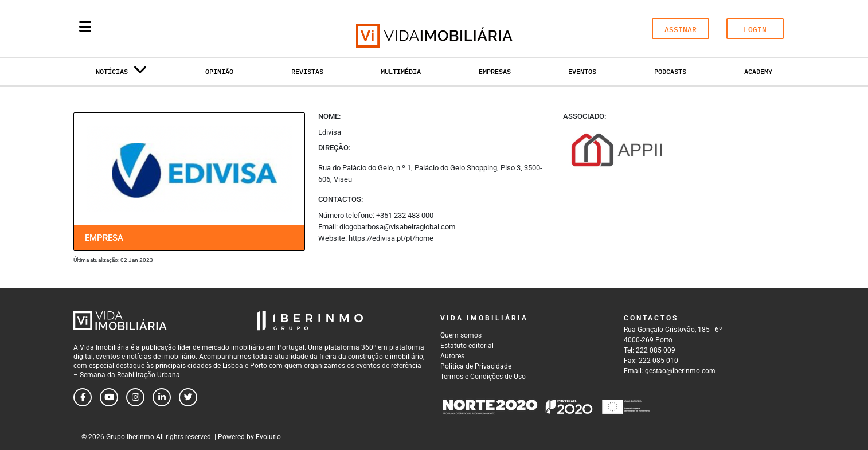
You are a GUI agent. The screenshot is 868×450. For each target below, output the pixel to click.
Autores (452, 356)
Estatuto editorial (467, 346)
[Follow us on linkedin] (162, 397)
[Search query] (152, 29)
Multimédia (401, 71)
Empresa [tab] (104, 238)
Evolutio (268, 437)
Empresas (495, 71)
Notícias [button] (122, 74)
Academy (758, 71)
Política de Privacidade (476, 366)
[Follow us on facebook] (83, 397)
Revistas (307, 71)
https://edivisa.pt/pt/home (391, 238)
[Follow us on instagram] (135, 397)
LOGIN (755, 30)
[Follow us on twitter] (188, 397)
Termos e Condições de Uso (483, 377)
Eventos (582, 71)
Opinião (219, 71)
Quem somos (461, 335)
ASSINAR (681, 30)
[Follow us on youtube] (109, 397)
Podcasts (670, 71)
